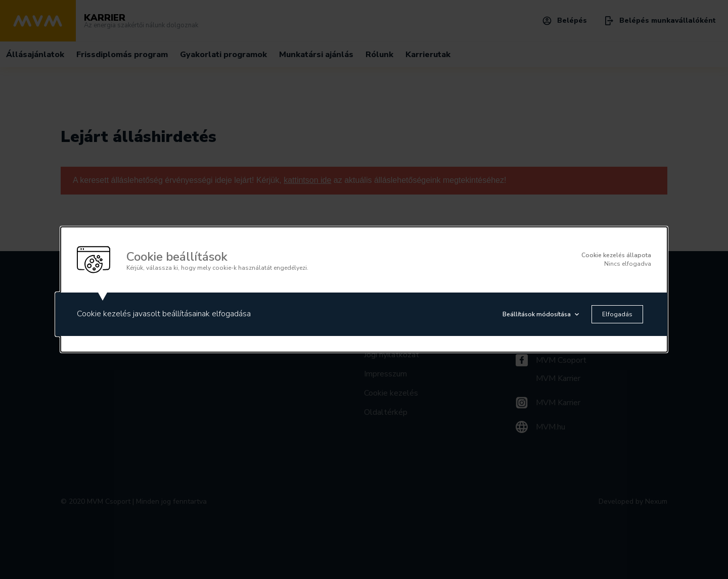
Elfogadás (617, 314)
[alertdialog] (364, 289)
